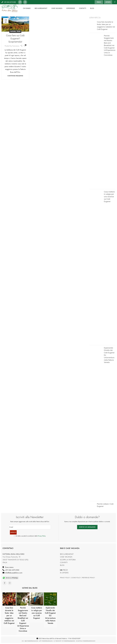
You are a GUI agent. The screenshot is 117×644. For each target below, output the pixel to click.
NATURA (13, 31)
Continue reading (15, 76)
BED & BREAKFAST (67, 554)
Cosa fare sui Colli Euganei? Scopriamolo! (15, 39)
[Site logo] (10, 8)
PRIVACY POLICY (65, 578)
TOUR (19, 31)
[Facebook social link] (20, 2)
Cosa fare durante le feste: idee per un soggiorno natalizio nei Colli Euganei (9, 616)
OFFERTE (108, 2)
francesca (16, 46)
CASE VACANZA (66, 557)
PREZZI (99, 2)
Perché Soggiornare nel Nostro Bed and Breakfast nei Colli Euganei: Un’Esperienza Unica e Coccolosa (110, 45)
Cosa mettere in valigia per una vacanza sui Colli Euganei (109, 197)
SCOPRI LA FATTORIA (68, 560)
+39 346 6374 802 (12, 570)
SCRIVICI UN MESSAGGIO (87, 527)
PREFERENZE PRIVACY (88, 578)
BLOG (62, 565)
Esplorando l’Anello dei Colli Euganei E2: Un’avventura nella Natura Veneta (50, 616)
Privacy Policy (42, 536)
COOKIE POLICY (76, 578)
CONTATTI (64, 562)
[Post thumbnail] (92, 26)
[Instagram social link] (25, 2)
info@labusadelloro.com (13, 573)
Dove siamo (9, 567)
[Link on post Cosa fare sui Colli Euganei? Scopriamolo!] (15, 24)
